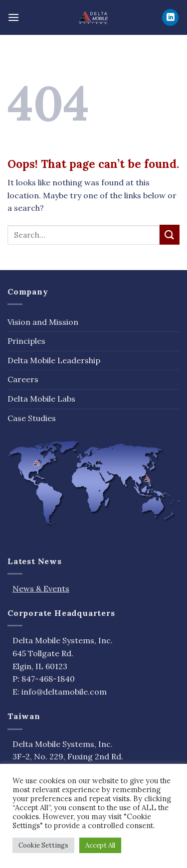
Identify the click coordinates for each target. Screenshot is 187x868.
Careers (23, 379)
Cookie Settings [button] (43, 845)
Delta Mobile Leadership (54, 360)
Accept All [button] (100, 845)
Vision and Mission (43, 322)
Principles (26, 341)
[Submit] (170, 234)
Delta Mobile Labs (41, 399)
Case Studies (32, 418)
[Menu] (13, 17)
